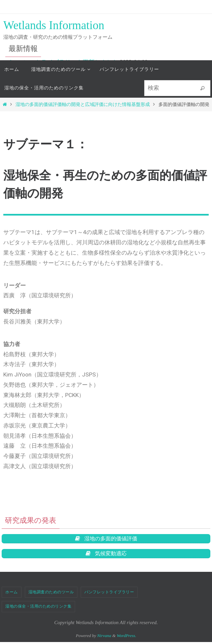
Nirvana (104, 638)
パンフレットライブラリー (109, 594)
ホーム (12, 594)
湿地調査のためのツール (51, 594)
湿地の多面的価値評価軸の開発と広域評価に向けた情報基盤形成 (83, 104)
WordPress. (127, 638)
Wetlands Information (54, 25)
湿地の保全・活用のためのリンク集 (38, 608)
